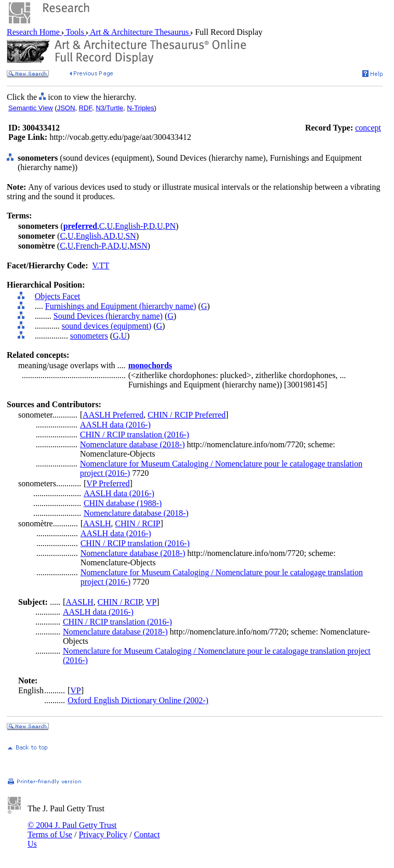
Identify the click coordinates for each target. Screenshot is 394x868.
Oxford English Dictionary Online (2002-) (138, 700)
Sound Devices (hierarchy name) (108, 316)
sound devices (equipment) (107, 326)
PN (170, 226)
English (89, 236)
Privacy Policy (103, 834)
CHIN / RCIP (137, 523)
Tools (75, 32)
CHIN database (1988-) (123, 503)
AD (109, 236)
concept (368, 128)
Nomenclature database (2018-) (133, 444)
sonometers (89, 336)
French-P (90, 246)
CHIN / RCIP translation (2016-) (135, 435)
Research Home (34, 32)
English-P (131, 226)
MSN (139, 246)
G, (117, 336)
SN (130, 236)
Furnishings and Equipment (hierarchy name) (121, 306)
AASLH (97, 523)
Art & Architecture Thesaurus (140, 32)
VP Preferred (108, 483)
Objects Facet (58, 296)
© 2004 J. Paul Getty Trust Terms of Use (72, 830)
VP (151, 602)
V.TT (101, 265)
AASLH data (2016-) (115, 425)
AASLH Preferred (113, 415)
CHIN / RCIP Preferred (187, 415)
